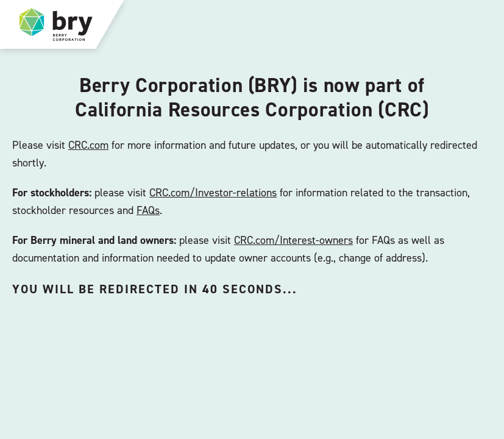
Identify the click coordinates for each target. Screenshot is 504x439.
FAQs (148, 210)
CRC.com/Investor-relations (213, 192)
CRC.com (88, 145)
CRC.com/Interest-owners (293, 240)
